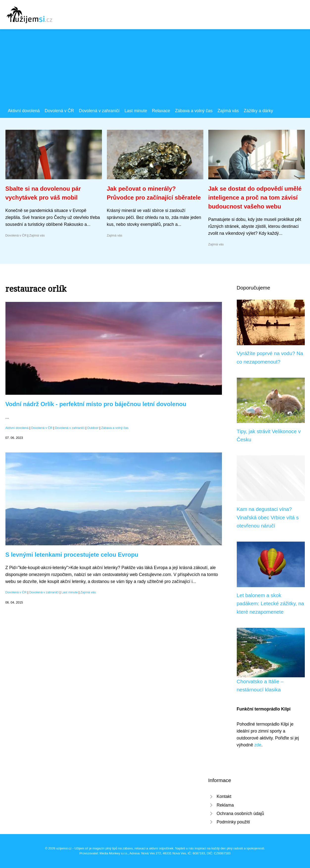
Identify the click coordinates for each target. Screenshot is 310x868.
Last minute (136, 111)
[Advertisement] (155, 70)
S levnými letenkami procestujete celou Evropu (72, 555)
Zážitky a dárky (258, 111)
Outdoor (93, 428)
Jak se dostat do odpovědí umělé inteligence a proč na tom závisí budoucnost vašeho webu (255, 197)
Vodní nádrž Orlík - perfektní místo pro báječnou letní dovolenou (96, 404)
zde (258, 745)
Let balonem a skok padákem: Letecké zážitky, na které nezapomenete (270, 604)
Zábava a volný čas (194, 111)
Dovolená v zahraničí (99, 111)
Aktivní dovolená (24, 111)
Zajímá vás (228, 111)
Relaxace (161, 111)
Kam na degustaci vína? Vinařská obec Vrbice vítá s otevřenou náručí (268, 517)
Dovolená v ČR (59, 111)
